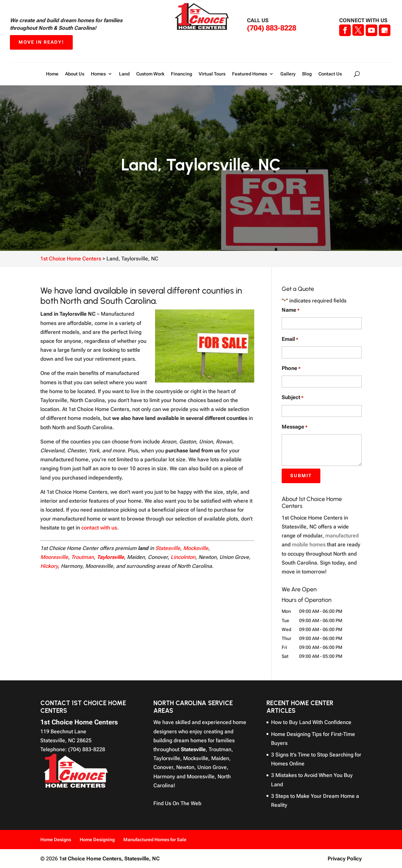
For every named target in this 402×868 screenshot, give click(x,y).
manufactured (342, 536)
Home (52, 74)
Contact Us (330, 74)
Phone (291, 368)
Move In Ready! (41, 42)
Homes (98, 74)
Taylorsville (110, 557)
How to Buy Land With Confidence (311, 722)
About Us (75, 74)
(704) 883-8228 (272, 28)
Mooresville (54, 557)
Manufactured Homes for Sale (155, 840)
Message (295, 427)
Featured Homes (250, 74)
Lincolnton (183, 557)
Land (124, 74)
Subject (293, 398)
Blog (307, 74)
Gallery (288, 74)
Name (291, 310)
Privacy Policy (345, 859)
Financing (181, 74)
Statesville (168, 548)
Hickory (49, 566)
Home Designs (56, 840)
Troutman (82, 557)
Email (290, 339)
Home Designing (97, 840)
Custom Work (150, 74)
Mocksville (196, 548)
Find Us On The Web (177, 803)
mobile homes (309, 545)
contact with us (99, 528)
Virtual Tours (212, 74)
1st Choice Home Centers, (109, 859)
